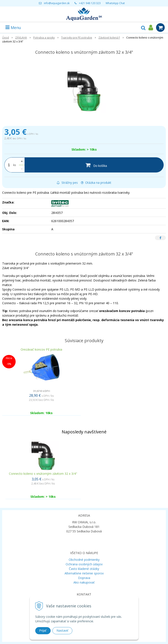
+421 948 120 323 (90, 3)
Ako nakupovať (84, 582)
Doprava (84, 578)
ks (15, 165)
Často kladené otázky (84, 569)
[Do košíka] (94, 165)
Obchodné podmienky (84, 560)
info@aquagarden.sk (57, 3)
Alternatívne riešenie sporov (84, 573)
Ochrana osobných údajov (84, 564)
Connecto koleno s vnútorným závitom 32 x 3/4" (43, 474)
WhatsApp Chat (115, 3)
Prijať (43, 631)
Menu (13, 28)
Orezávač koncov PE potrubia (41, 349)
